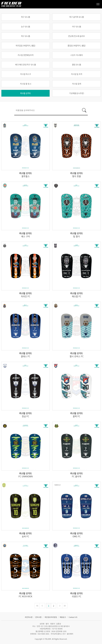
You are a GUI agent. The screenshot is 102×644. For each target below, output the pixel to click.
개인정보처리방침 (51, 617)
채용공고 (63, 617)
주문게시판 (29, 617)
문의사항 (39, 617)
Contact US (73, 617)
